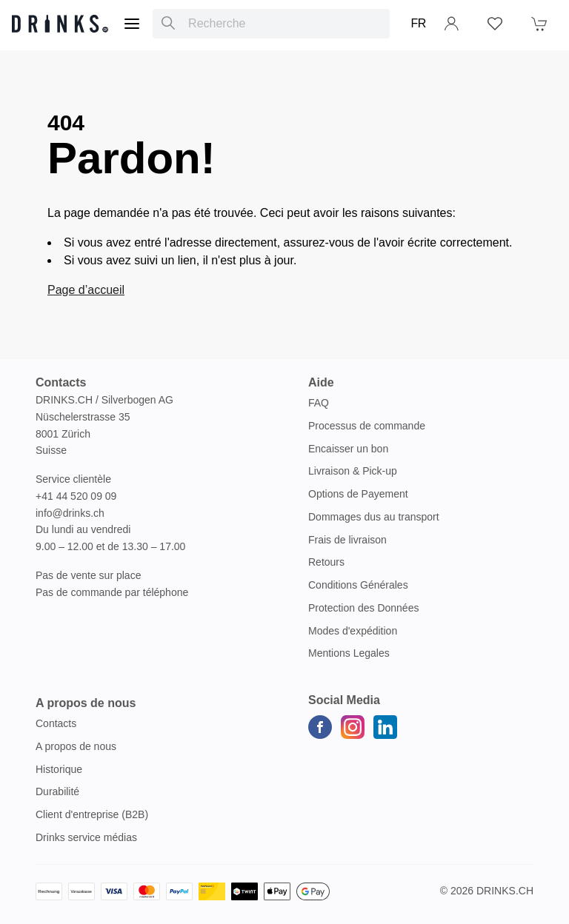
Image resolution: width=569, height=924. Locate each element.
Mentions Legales (349, 653)
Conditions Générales (358, 585)
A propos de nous (76, 746)
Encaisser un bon (348, 449)
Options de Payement (358, 494)
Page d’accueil (86, 290)
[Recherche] (168, 24)
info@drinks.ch (70, 513)
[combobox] (271, 24)
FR (418, 23)
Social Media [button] (344, 700)
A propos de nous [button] (86, 703)
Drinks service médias (86, 837)
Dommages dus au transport (374, 517)
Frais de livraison (347, 540)
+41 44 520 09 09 (76, 496)
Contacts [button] (61, 382)
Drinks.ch (505, 891)
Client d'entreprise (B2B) (92, 814)
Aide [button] (321, 382)
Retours (326, 562)
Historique (59, 769)
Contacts (56, 723)
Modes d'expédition (353, 631)
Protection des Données (363, 608)
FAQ (319, 403)
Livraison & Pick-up (353, 471)
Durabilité (57, 791)
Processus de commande (367, 426)
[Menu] (132, 24)
